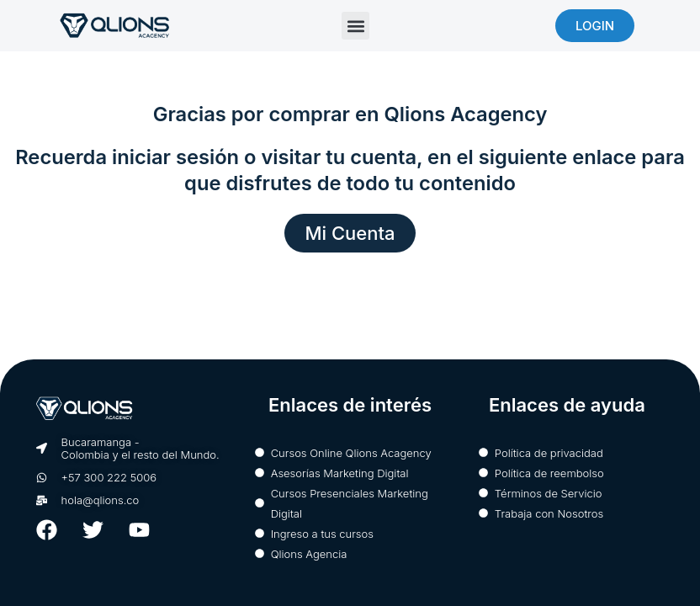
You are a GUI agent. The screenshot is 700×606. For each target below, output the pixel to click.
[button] (355, 26)
